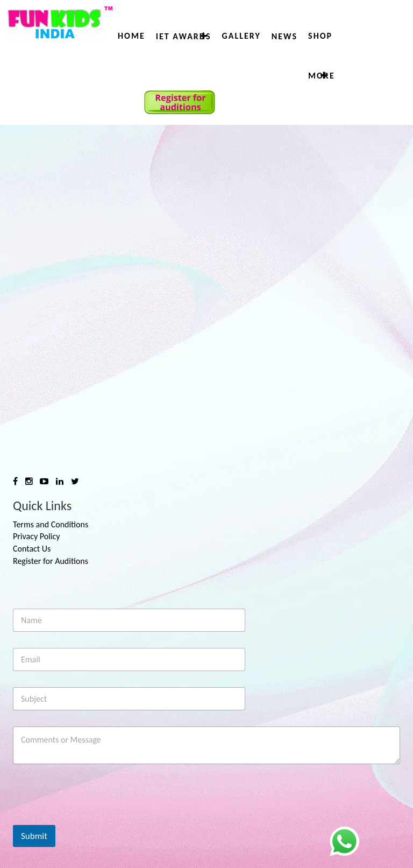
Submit (34, 836)
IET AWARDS (184, 36)
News (284, 36)
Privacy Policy (37, 536)
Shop (320, 36)
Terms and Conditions (51, 524)
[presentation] (95, 818)
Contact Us (32, 549)
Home (131, 36)
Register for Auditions (51, 561)
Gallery (241, 36)
